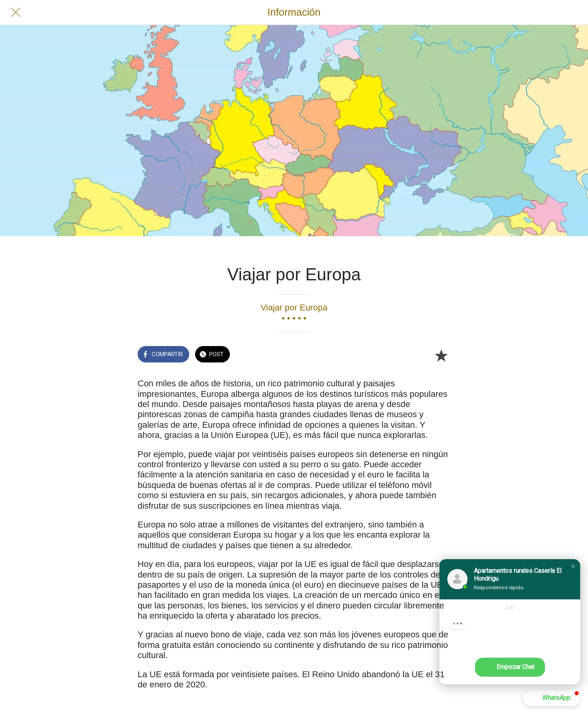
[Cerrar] (16, 13)
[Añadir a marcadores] (441, 355)
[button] (573, 566)
